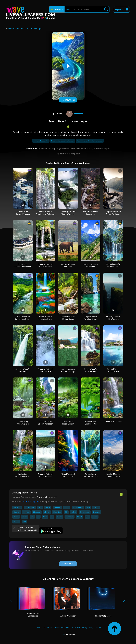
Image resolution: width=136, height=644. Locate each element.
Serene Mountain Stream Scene (68, 318)
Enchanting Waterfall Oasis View (23, 475)
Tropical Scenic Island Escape (113, 370)
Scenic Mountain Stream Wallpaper (45, 423)
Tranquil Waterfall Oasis (113, 422)
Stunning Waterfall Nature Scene (45, 370)
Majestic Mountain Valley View (91, 265)
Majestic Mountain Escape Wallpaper (113, 213)
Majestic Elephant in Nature (68, 265)
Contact (38, 627)
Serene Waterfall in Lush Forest (91, 370)
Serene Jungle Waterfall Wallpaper (91, 475)
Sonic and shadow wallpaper (63, 141)
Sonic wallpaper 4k (41, 141)
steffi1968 (75, 113)
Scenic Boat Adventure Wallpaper (23, 265)
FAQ (91, 627)
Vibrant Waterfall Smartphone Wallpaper (45, 213)
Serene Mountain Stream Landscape (23, 318)
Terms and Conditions (64, 627)
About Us (48, 627)
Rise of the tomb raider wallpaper (90, 141)
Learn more (68, 564)
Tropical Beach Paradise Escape (91, 318)
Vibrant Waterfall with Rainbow (68, 475)
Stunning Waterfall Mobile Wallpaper (68, 213)
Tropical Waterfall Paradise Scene (113, 265)
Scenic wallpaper (35, 28)
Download (68, 100)
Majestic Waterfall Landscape (91, 213)
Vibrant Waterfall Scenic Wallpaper (45, 318)
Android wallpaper (31, 502)
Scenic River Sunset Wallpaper (23, 213)
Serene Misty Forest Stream (68, 423)
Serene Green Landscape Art (91, 423)
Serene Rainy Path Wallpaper (23, 423)
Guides (98, 627)
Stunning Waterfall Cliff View (23, 370)
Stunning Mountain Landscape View (113, 475)
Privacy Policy (81, 627)
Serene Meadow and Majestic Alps (68, 370)
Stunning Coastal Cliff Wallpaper (113, 318)
